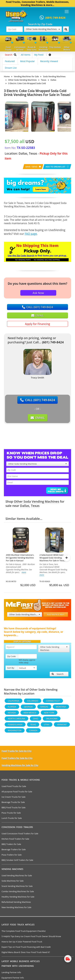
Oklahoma (52, 720)
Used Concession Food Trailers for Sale (20, 835)
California (14, 702)
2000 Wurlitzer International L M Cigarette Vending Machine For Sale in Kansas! (20, 558)
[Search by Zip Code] (66, 29)
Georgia (28, 708)
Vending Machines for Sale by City (20, 767)
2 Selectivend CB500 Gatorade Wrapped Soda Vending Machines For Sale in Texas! (54, 558)
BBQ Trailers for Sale (11, 846)
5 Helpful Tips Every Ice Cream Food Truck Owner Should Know (31, 938)
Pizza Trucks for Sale (11, 814)
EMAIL (37, 315)
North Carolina (16, 720)
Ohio (36, 720)
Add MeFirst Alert (56, 616)
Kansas (44, 708)
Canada (33, 732)
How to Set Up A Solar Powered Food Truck (22, 943)
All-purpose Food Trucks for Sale (17, 793)
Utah (47, 726)
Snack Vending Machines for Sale (17, 887)
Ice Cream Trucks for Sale (14, 798)
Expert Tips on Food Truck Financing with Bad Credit (26, 948)
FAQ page (31, 234)
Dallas (25, 506)
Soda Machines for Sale (13, 882)
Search (58, 675)
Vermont (62, 726)
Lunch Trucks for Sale (12, 819)
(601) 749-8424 (53, 342)
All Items (26, 55)
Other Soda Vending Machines (43, 29)
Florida (12, 708)
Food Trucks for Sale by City (17, 752)
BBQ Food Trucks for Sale (14, 809)
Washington (15, 732)
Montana (61, 708)
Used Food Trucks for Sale (14, 788)
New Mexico (30, 714)
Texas (35, 506)
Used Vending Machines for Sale (17, 877)
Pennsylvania (15, 726)
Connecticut (53, 702)
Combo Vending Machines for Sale (18, 893)
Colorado (33, 702)
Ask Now (38, 293)
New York (49, 714)
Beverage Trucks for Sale (13, 804)
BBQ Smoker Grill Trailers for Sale (17, 861)
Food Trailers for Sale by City (17, 759)
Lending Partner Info (11, 974)
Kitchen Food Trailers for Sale (15, 840)
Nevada (12, 714)
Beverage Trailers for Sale (14, 851)
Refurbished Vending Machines (16, 903)
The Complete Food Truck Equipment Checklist (24, 932)
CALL (37, 307)
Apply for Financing (37, 324)
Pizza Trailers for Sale (12, 856)
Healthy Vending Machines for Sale (18, 898)
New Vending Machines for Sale (16, 909)
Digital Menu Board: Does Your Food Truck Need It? (26, 954)
